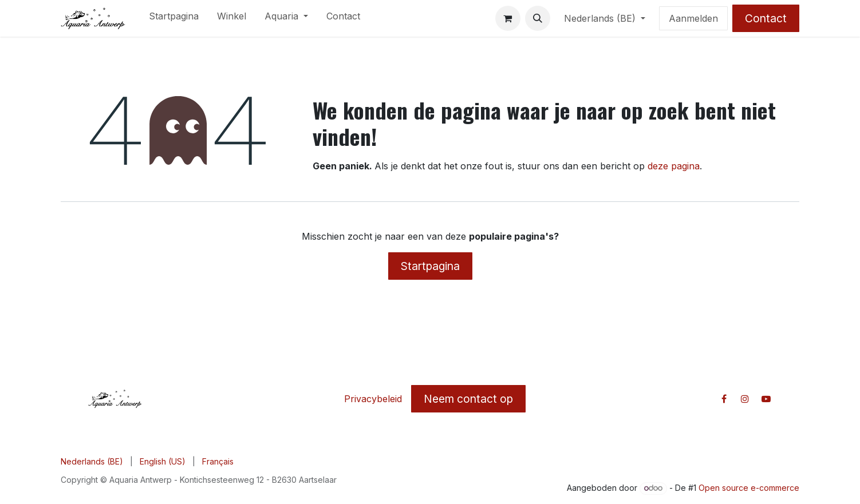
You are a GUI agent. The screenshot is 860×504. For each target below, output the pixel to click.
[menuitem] (174, 18)
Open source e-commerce (749, 488)
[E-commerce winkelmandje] (508, 18)
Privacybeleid (373, 399)
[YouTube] (766, 399)
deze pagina (674, 166)
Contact (766, 18)
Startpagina (430, 266)
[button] (538, 18)
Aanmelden (693, 18)
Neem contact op (468, 399)
